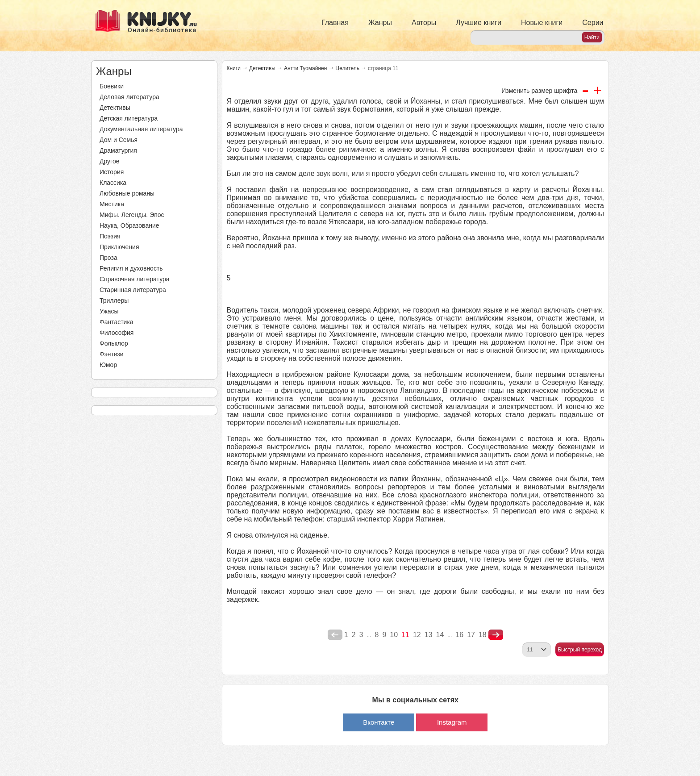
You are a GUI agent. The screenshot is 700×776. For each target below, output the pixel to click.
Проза (108, 258)
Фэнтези (112, 354)
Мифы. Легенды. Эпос (132, 215)
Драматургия (118, 150)
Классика (113, 183)
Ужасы (109, 311)
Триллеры (114, 300)
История (112, 172)
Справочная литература (135, 279)
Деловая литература (129, 97)
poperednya (335, 635)
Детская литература (129, 118)
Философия (117, 333)
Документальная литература (141, 129)
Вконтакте (379, 722)
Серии (593, 23)
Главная (335, 23)
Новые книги (542, 23)
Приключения (119, 247)
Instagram (452, 722)
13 (429, 635)
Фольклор (114, 343)
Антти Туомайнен (305, 68)
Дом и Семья (119, 140)
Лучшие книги (479, 23)
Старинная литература (133, 290)
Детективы (115, 108)
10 (394, 635)
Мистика (112, 204)
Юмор (108, 365)
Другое (109, 161)
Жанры (380, 23)
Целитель (347, 68)
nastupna (496, 635)
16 (459, 635)
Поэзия (110, 236)
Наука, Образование (129, 225)
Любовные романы (127, 193)
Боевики (112, 86)
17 (471, 635)
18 (483, 635)
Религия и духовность (131, 268)
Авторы (424, 23)
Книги (234, 68)
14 (440, 635)
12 (417, 635)
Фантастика (117, 322)
